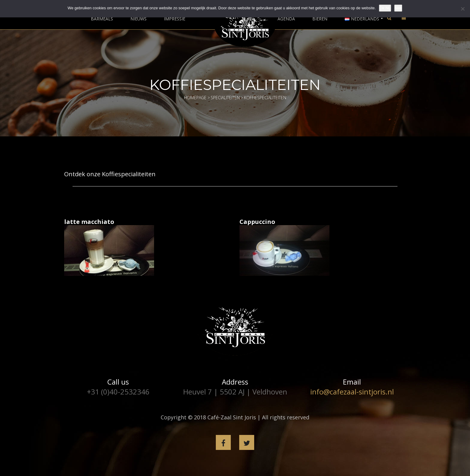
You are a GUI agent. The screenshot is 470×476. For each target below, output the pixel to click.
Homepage (195, 98)
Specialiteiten (225, 98)
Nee (398, 8)
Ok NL (385, 8)
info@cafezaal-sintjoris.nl (352, 392)
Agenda (286, 19)
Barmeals (102, 19)
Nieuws (138, 19)
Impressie (175, 19)
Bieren (320, 19)
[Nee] (463, 9)
